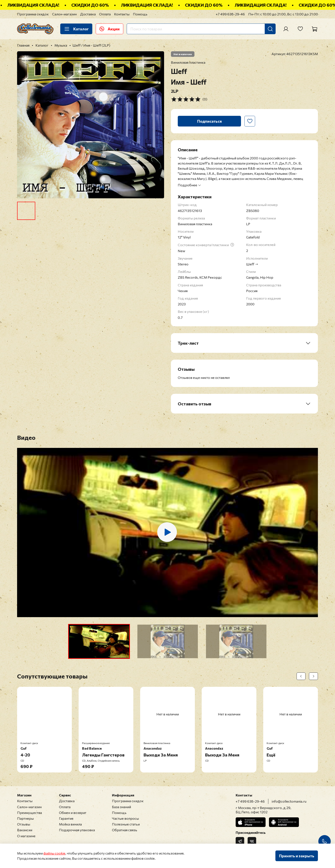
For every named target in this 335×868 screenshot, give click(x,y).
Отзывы (24, 824)
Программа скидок (33, 14)
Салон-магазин (64, 14)
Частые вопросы (125, 818)
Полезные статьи (126, 824)
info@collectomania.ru (289, 801)
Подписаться (209, 121)
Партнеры (25, 818)
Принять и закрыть (297, 856)
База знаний (121, 807)
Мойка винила (70, 824)
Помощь (140, 14)
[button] (99, 641)
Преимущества (29, 813)
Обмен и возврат (73, 813)
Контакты (122, 14)
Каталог (76, 29)
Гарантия (66, 818)
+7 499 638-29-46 (230, 14)
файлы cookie (54, 853)
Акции (109, 29)
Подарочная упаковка (77, 830)
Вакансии (25, 830)
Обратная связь (125, 830)
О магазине (26, 836)
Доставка (88, 14)
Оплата (105, 14)
